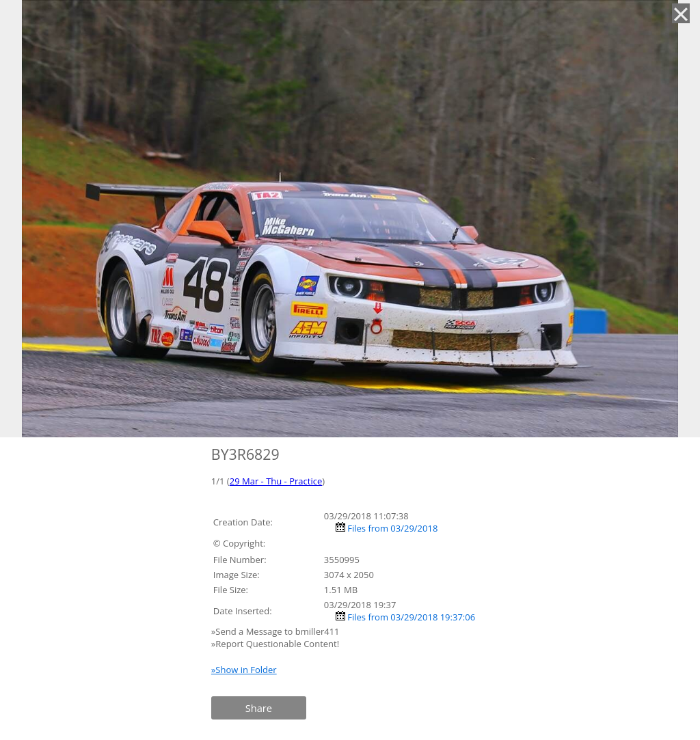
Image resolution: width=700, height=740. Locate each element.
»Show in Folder (244, 670)
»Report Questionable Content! (275, 644)
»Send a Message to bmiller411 (277, 631)
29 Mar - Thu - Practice (276, 481)
